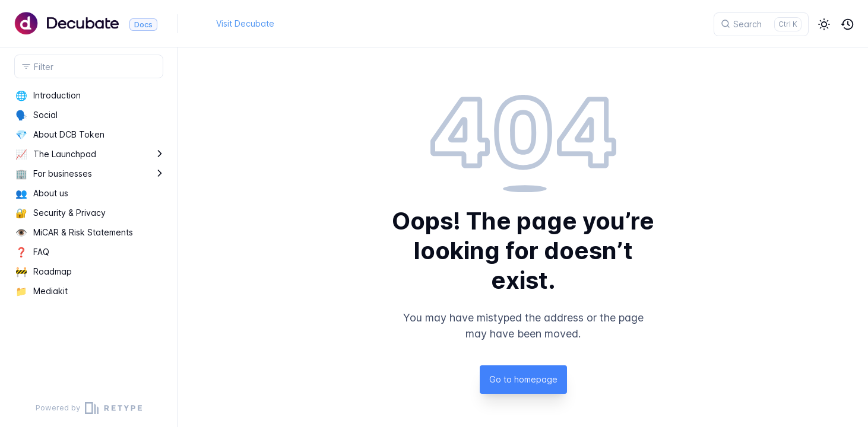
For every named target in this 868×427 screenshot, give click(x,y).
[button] (824, 24)
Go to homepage (523, 379)
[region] (89, 237)
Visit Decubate (245, 23)
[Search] (761, 24)
